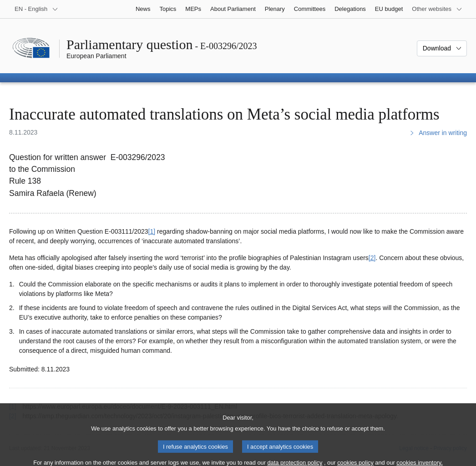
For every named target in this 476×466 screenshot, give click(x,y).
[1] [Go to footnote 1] (152, 231)
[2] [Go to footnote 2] (372, 258)
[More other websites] (437, 9)
